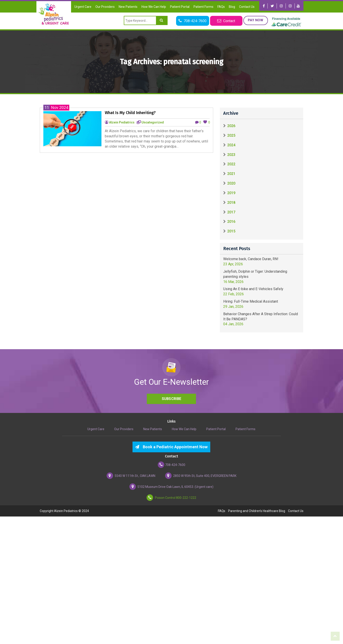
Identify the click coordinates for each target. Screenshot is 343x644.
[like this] (205, 122)
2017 (231, 212)
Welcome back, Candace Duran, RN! (251, 259)
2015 (231, 231)
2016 (231, 222)
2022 (231, 164)
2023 (231, 155)
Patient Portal (180, 7)
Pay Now (256, 20)
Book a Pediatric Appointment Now (171, 447)
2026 (231, 126)
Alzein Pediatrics (122, 122)
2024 (231, 145)
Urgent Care (83, 7)
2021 (231, 174)
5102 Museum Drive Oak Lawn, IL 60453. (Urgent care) (171, 487)
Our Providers (105, 7)
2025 (231, 135)
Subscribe (172, 399)
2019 (231, 193)
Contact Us (247, 7)
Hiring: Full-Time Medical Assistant (251, 301)
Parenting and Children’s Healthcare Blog (257, 511)
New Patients (128, 7)
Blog (232, 7)
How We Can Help (154, 7)
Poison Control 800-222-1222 (171, 498)
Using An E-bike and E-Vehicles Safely (253, 289)
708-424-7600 (171, 465)
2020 (231, 183)
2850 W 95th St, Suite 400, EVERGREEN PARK (201, 476)
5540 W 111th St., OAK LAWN (131, 476)
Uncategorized (153, 122)
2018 (231, 203)
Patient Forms (203, 7)
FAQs (221, 7)
